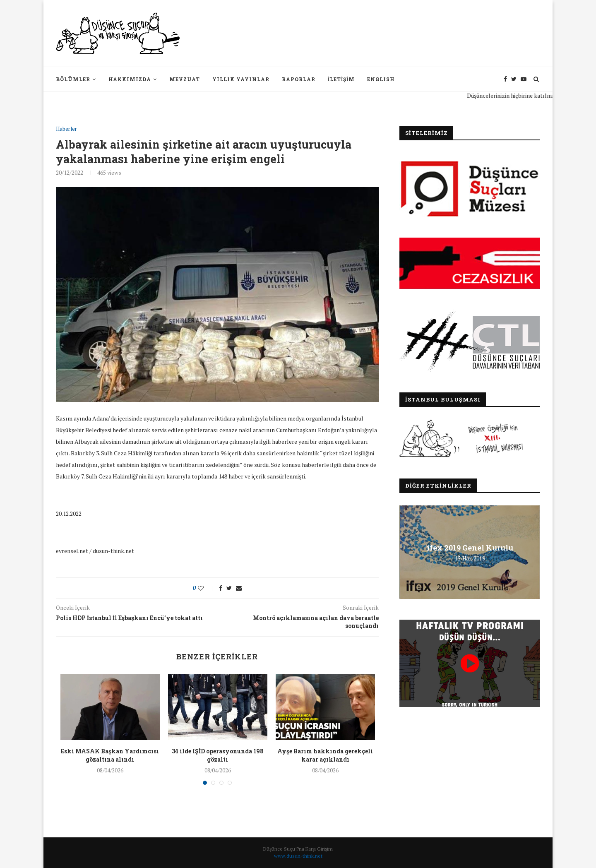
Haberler (66, 129)
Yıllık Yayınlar (241, 79)
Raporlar (299, 79)
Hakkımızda (130, 79)
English (381, 79)
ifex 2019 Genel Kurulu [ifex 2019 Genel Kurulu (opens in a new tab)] (470, 548)
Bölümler (73, 79)
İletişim (341, 79)
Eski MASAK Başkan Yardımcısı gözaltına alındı (110, 755)
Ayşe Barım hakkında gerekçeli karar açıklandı (325, 755)
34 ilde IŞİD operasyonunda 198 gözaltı (218, 755)
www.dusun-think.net (298, 856)
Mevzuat (185, 79)
